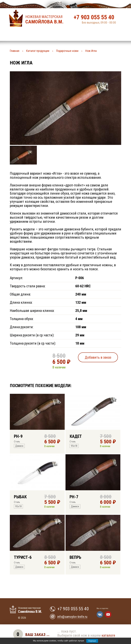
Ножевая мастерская (45, 20)
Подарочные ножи (67, 51)
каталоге (108, 635)
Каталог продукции (38, 51)
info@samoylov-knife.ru (72, 617)
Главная (15, 51)
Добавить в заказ (98, 357)
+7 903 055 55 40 (94, 17)
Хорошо (92, 641)
